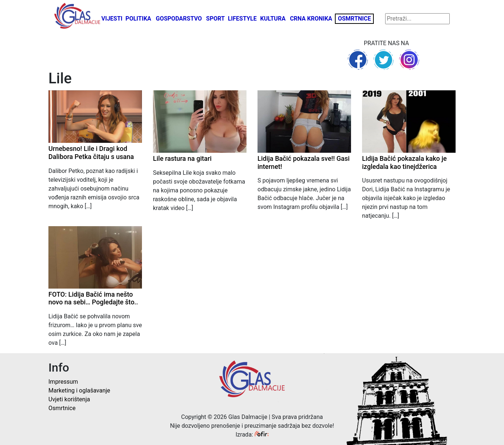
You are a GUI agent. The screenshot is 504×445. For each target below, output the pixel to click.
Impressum (63, 382)
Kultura (273, 19)
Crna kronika (311, 19)
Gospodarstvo (179, 19)
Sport (216, 19)
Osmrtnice (354, 19)
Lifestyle (242, 19)
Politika (138, 19)
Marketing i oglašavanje (79, 390)
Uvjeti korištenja (69, 399)
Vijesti (112, 19)
